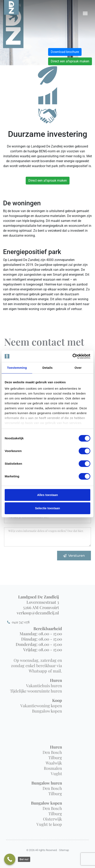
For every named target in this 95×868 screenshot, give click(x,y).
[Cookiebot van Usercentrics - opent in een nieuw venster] (72, 356)
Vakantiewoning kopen (41, 706)
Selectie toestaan (48, 508)
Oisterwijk (52, 819)
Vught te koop (49, 824)
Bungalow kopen (47, 711)
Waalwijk (54, 763)
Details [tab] (47, 368)
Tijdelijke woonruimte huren (36, 691)
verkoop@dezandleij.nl (38, 613)
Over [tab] (78, 368)
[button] (85, 13)
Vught (56, 773)
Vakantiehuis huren (44, 685)
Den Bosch (52, 752)
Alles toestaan (47, 495)
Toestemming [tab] (17, 368)
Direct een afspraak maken (70, 61)
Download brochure (65, 52)
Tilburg (55, 757)
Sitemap (64, 850)
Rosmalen (53, 768)
